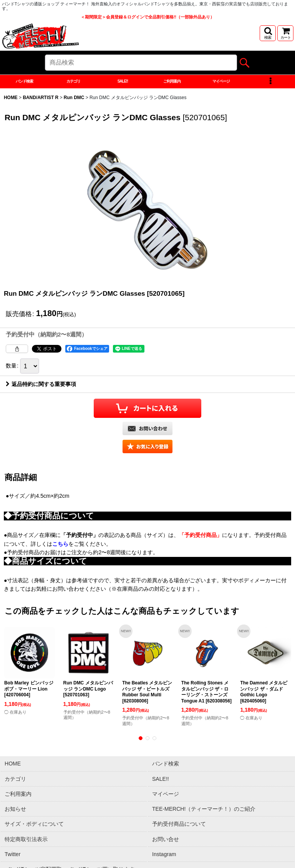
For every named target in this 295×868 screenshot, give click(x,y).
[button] (268, 33)
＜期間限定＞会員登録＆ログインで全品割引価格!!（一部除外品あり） (147, 17)
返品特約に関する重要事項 (41, 389)
